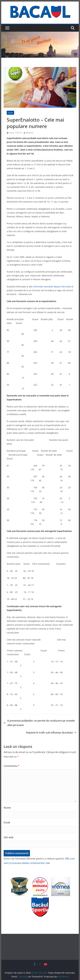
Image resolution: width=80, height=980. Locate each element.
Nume (7, 808)
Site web (9, 837)
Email (7, 822)
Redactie (30, 133)
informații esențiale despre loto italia (52, 287)
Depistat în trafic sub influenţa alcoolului (51, 733)
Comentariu (11, 766)
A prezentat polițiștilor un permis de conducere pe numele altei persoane (39, 723)
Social (10, 113)
